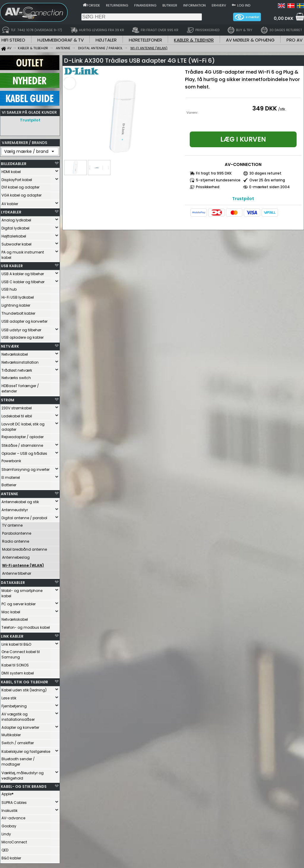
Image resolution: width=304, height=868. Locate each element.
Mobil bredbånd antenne (24, 548)
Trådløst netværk (17, 369)
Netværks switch (16, 376)
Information (194, 5)
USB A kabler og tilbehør (23, 272)
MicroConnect (14, 841)
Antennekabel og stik (20, 500)
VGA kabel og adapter (22, 194)
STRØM (8, 399)
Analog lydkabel (16, 219)
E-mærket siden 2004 (270, 187)
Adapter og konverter (20, 726)
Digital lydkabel (15, 227)
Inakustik (9, 809)
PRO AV (294, 40)
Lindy (6, 833)
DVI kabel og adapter (20, 186)
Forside (93, 5)
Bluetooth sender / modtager (18, 760)
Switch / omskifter (18, 741)
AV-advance (13, 816)
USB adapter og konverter (24, 320)
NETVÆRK (10, 345)
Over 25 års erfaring (267, 180)
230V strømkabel (17, 407)
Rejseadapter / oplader (23, 435)
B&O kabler (11, 857)
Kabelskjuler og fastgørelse (26, 750)
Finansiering (145, 5)
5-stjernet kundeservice (218, 180)
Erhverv (219, 5)
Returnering (117, 5)
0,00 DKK (284, 18)
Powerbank (11, 459)
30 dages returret (265, 173)
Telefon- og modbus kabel (26, 626)
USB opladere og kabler (23, 336)
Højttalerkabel (14, 235)
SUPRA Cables (14, 801)
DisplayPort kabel (17, 178)
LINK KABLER (12, 635)
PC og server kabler (19, 602)
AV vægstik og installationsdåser (18, 715)
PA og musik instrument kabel (23, 253)
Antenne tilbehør (17, 572)
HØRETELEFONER (145, 40)
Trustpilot (30, 120)
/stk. (282, 109)
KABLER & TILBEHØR (194, 40)
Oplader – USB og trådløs (24, 452)
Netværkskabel (15, 353)
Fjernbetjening (14, 705)
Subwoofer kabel (16, 243)
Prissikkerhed (208, 187)
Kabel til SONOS (15, 664)
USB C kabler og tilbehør (23, 280)
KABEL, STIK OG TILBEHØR (24, 681)
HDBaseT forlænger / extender (20, 387)
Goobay (9, 825)
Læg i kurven (243, 139)
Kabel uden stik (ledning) (24, 689)
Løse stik (9, 697)
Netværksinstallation (20, 361)
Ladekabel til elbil (17, 415)
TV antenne (12, 524)
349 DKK (265, 108)
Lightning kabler (16, 304)
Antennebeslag (16, 556)
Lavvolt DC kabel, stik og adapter (23, 425)
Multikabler (11, 733)
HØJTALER (106, 40)
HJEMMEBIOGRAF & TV (61, 40)
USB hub (9, 288)
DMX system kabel (18, 672)
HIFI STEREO (13, 40)
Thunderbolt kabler (18, 312)
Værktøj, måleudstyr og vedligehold (23, 774)
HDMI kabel (11, 170)
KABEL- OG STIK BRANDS (24, 785)
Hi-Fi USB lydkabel (18, 296)
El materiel (11, 476)
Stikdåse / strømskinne (22, 444)
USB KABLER (12, 264)
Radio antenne (16, 540)
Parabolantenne (17, 532)
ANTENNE (9, 492)
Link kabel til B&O (16, 643)
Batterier (9, 483)
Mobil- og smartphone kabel (22, 592)
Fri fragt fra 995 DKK (214, 173)
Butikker (170, 5)
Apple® (8, 792)
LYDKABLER (11, 211)
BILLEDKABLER (14, 162)
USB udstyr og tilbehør (21, 328)
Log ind (244, 5)
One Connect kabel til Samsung (21, 653)
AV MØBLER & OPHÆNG (250, 40)
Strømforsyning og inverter (26, 468)
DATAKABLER (13, 581)
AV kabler (10, 202)
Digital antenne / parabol (24, 516)
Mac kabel (11, 610)
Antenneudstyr (15, 508)
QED (5, 849)
